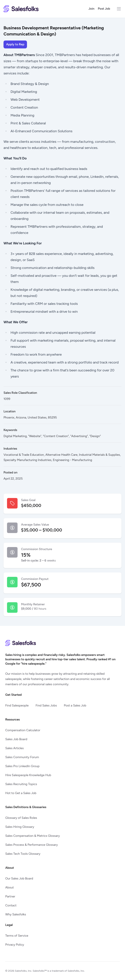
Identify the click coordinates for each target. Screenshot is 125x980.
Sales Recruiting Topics (21, 784)
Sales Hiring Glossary (20, 827)
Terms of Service (17, 936)
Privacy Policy (15, 945)
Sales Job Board (16, 739)
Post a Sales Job (75, 705)
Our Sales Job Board (19, 878)
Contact (11, 905)
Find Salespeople (17, 705)
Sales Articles (14, 748)
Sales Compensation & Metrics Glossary (33, 836)
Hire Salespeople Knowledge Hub (28, 775)
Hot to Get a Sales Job (21, 793)
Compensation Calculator (23, 730)
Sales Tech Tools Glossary (23, 854)
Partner (10, 896)
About (10, 887)
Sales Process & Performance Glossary (32, 845)
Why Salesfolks (16, 914)
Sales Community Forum (22, 757)
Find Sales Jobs (46, 705)
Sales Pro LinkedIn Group (22, 766)
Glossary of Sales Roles (21, 818)
